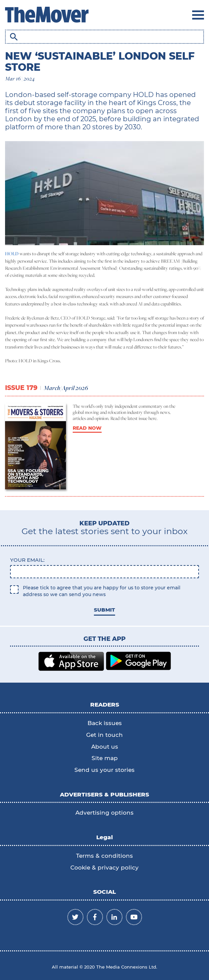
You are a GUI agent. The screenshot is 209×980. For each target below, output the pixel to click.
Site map (105, 758)
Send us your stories (104, 770)
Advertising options (104, 813)
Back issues (105, 723)
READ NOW (87, 428)
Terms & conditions (104, 856)
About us (105, 747)
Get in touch (104, 735)
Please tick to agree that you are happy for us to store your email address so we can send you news (102, 591)
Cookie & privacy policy (104, 868)
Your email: (27, 560)
